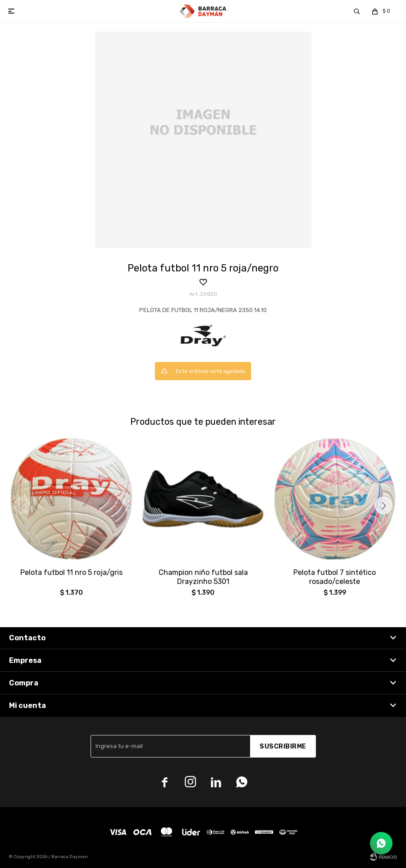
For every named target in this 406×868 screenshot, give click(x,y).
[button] (383, 505)
